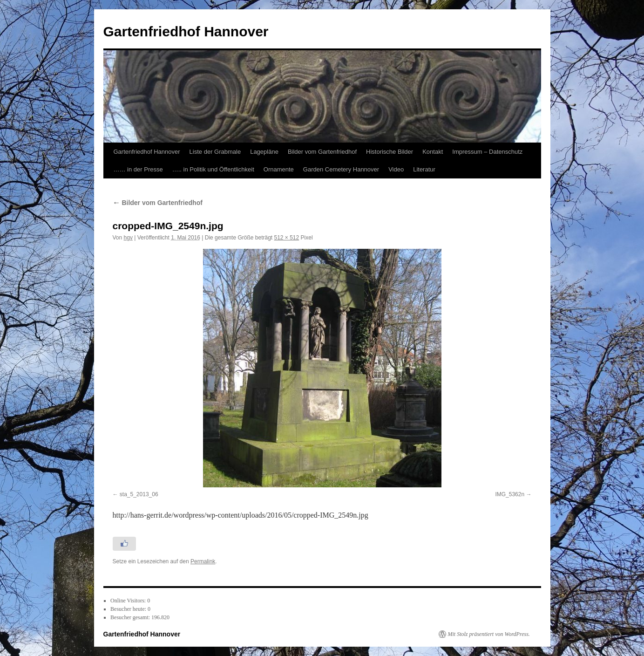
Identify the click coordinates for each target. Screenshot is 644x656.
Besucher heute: (129, 609)
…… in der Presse (138, 169)
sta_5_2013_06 (139, 494)
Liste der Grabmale (215, 152)
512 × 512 (287, 238)
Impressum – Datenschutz (487, 152)
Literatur (424, 169)
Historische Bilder (390, 152)
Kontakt (433, 152)
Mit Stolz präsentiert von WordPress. (489, 634)
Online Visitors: (129, 601)
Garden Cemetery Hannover (341, 169)
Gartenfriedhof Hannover (186, 31)
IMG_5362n (510, 494)
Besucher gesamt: (131, 617)
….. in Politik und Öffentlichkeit (213, 169)
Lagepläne (264, 152)
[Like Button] (124, 544)
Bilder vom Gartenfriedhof (322, 152)
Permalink (203, 561)
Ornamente (279, 169)
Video (396, 169)
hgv (128, 238)
